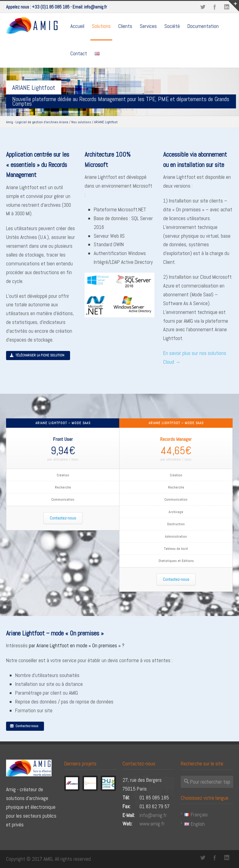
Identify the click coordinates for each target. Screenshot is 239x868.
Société (172, 26)
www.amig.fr (152, 824)
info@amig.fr (95, 7)
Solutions (101, 26)
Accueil (77, 26)
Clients (125, 26)
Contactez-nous (63, 518)
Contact (79, 53)
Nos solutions (81, 122)
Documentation (203, 26)
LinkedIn (227, 858)
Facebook (215, 7)
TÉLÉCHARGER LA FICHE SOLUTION (37, 355)
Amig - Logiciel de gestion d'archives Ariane (37, 122)
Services (148, 26)
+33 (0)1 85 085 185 (51, 7)
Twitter (203, 7)
